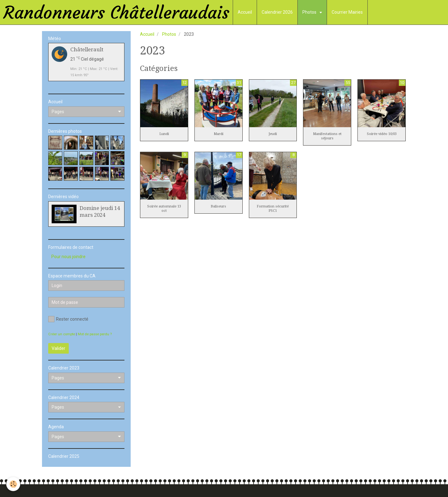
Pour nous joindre (68, 257)
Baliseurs (218, 206)
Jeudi (273, 134)
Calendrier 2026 (277, 12)
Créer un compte (62, 334)
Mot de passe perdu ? (95, 334)
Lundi (164, 134)
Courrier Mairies (347, 12)
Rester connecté (68, 319)
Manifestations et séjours (327, 136)
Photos (310, 12)
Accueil (245, 12)
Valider (58, 348)
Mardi (219, 134)
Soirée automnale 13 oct (164, 209)
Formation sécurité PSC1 (273, 209)
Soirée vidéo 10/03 (382, 134)
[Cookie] (13, 484)
